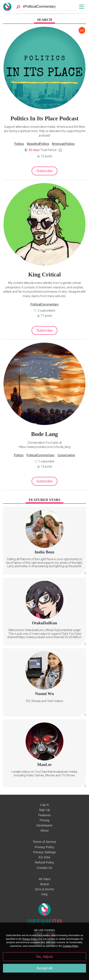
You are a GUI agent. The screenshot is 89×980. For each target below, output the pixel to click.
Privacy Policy (44, 847)
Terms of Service (44, 842)
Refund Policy (44, 862)
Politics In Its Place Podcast (45, 118)
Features (45, 815)
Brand (44, 884)
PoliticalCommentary (45, 304)
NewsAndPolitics (38, 144)
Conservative (66, 455)
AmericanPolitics (63, 144)
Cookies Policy (71, 946)
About (45, 830)
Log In (44, 805)
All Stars (44, 879)
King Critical (44, 275)
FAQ (44, 894)
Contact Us (44, 868)
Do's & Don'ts (45, 889)
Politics (19, 144)
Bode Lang (44, 434)
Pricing (44, 820)
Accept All (45, 968)
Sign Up (45, 810)
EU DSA (44, 857)
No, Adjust (44, 957)
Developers (44, 825)
